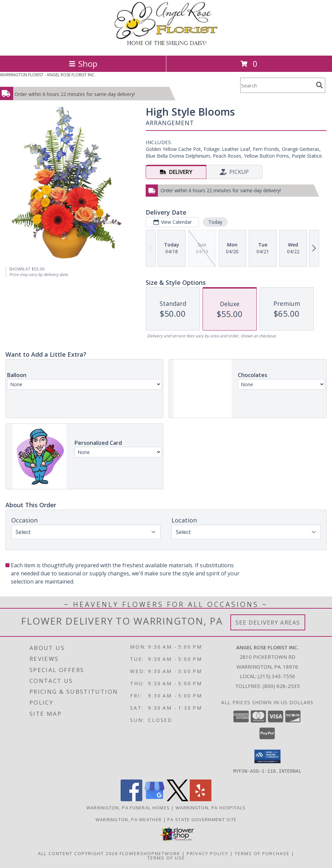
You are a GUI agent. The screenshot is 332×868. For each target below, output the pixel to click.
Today (215, 222)
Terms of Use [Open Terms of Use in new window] (166, 857)
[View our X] (178, 799)
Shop (83, 64)
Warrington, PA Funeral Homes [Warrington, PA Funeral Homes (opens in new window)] (128, 807)
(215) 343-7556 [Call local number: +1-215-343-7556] (276, 676)
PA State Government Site (202, 819)
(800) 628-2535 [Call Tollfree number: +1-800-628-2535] (281, 686)
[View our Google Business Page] (154, 799)
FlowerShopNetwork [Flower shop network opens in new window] (150, 853)
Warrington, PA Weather (129, 819)
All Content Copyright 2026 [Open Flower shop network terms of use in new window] (78, 853)
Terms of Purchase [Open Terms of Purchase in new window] (262, 853)
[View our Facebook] (131, 799)
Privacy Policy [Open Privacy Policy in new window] (207, 853)
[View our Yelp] (201, 799)
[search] (319, 85)
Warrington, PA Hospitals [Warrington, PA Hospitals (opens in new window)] (211, 807)
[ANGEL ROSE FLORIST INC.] (166, 46)
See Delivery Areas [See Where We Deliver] (268, 622)
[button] (267, 756)
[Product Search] (277, 85)
